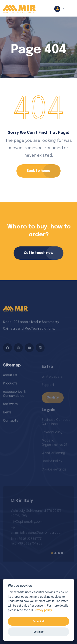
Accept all (38, 621)
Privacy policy (43, 610)
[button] (59, 9)
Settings (38, 632)
